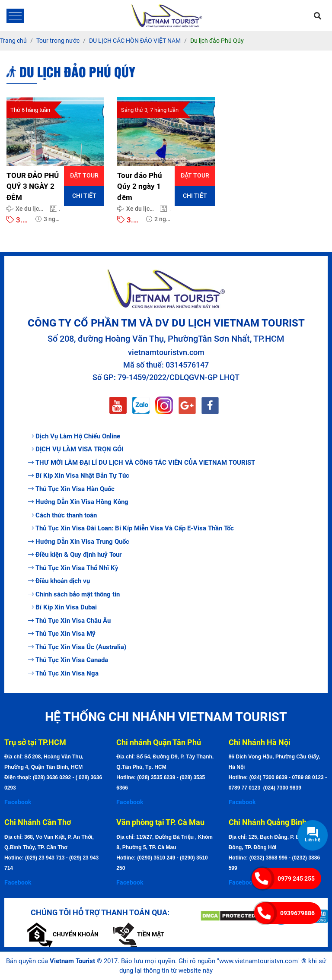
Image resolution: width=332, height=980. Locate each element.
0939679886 (297, 913)
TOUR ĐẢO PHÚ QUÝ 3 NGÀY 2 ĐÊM (33, 186)
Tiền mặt (139, 934)
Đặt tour (84, 175)
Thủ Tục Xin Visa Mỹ (62, 634)
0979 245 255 (296, 879)
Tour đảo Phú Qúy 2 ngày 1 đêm (140, 186)
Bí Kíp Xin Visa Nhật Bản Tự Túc (79, 476)
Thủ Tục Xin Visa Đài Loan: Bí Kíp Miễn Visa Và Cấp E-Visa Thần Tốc (131, 528)
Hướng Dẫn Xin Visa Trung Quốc (79, 542)
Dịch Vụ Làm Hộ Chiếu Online (74, 436)
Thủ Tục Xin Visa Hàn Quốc (71, 489)
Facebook (18, 802)
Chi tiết (84, 196)
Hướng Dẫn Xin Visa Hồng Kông (78, 502)
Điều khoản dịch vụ (59, 581)
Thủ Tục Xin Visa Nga (63, 673)
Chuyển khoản (63, 934)
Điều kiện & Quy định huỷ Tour (75, 555)
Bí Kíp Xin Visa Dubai (62, 607)
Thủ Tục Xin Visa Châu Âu (69, 621)
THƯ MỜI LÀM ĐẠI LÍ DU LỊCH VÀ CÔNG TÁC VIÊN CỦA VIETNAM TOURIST (142, 463)
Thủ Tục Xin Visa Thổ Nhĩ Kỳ (73, 568)
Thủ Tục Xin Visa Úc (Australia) (77, 647)
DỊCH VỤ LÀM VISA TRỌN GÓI (76, 449)
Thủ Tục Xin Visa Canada (68, 660)
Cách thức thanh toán (62, 515)
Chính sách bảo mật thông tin (74, 594)
